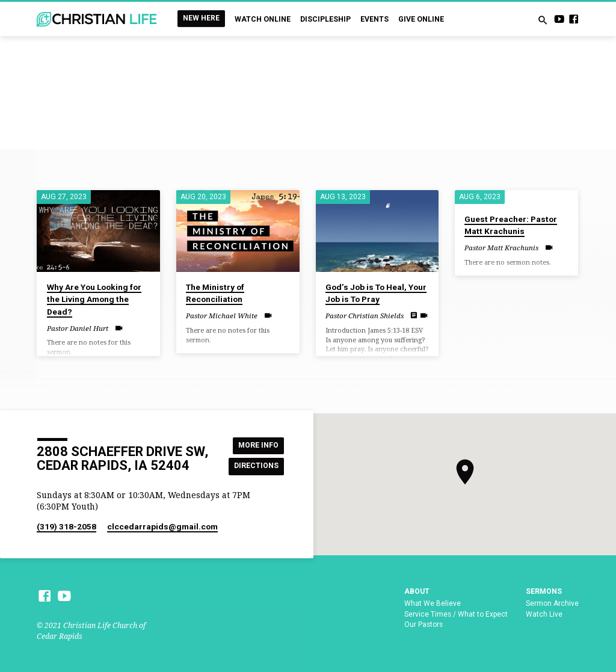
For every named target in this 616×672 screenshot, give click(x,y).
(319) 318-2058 (66, 526)
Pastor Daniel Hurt (78, 328)
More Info (257, 445)
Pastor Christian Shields (365, 316)
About (417, 591)
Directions (256, 466)
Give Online (421, 19)
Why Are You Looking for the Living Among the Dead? (94, 299)
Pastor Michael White (222, 316)
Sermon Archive (552, 603)
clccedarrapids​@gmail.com (162, 526)
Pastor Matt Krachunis (501, 248)
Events (374, 19)
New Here (201, 18)
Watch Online (263, 19)
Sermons (544, 591)
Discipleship (325, 19)
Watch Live (544, 614)
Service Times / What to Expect (456, 614)
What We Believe (433, 603)
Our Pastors (423, 624)
